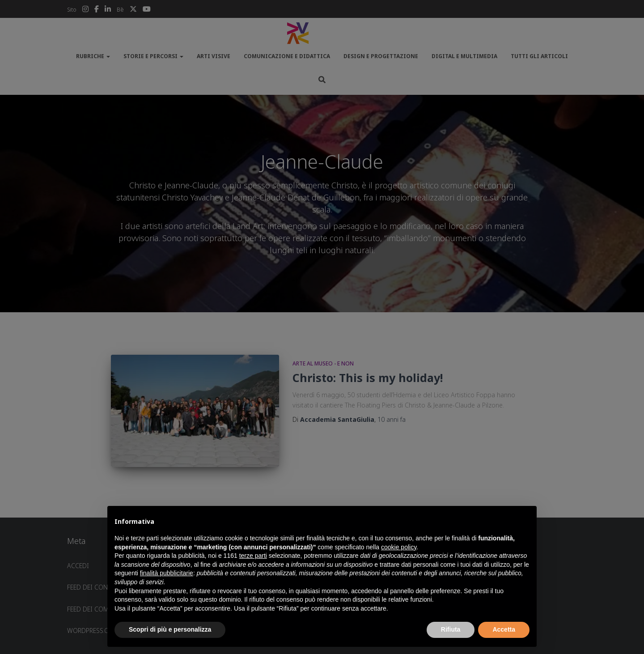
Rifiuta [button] (451, 629)
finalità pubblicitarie (167, 573)
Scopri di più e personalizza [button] (170, 629)
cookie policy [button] (399, 547)
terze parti (253, 556)
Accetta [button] (504, 629)
